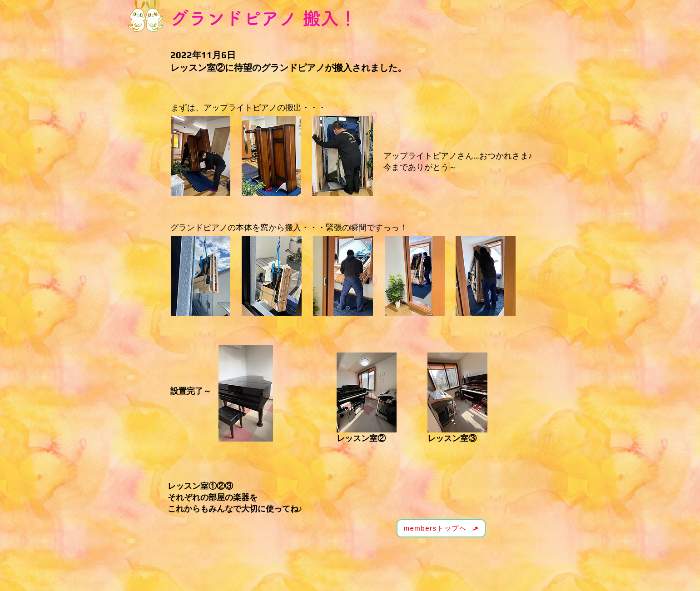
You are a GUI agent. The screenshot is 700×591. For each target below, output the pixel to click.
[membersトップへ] (441, 528)
